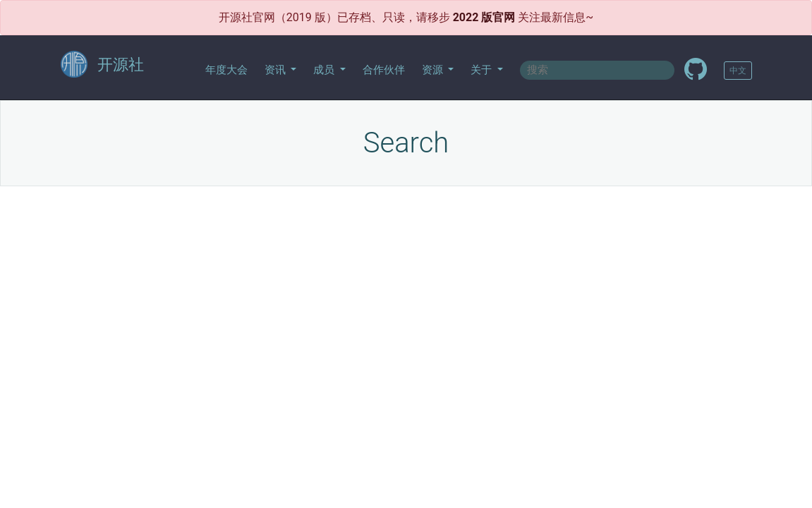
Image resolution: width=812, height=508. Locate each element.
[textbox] (597, 70)
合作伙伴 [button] (384, 70)
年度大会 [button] (226, 70)
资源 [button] (434, 70)
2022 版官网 (484, 17)
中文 (738, 71)
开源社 (102, 65)
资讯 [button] (277, 70)
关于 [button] (483, 70)
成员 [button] (325, 70)
